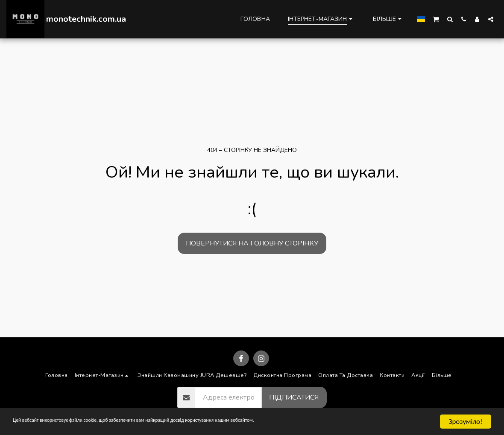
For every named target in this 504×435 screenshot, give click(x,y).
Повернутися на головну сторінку (252, 243)
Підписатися (294, 397)
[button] (436, 19)
